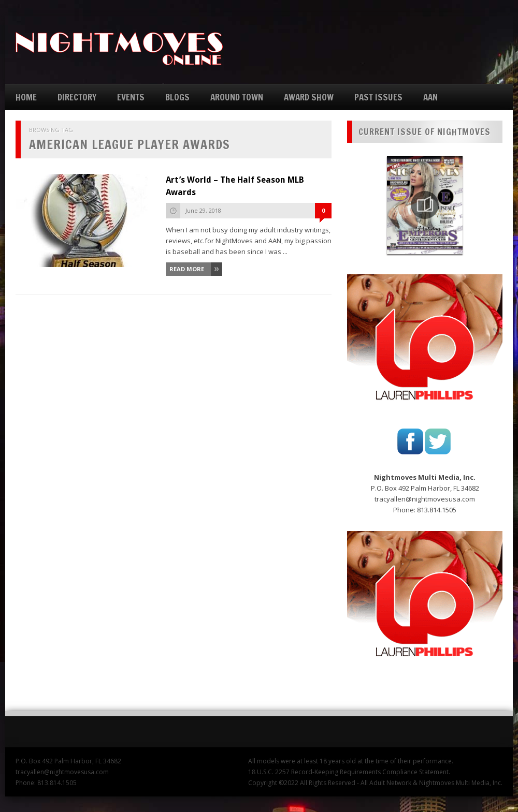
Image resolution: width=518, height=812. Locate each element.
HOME (26, 97)
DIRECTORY (77, 97)
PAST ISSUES (378, 97)
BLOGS (177, 97)
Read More (187, 269)
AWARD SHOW (309, 97)
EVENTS (131, 97)
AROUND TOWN (237, 97)
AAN (430, 97)
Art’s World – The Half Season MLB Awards (235, 186)
